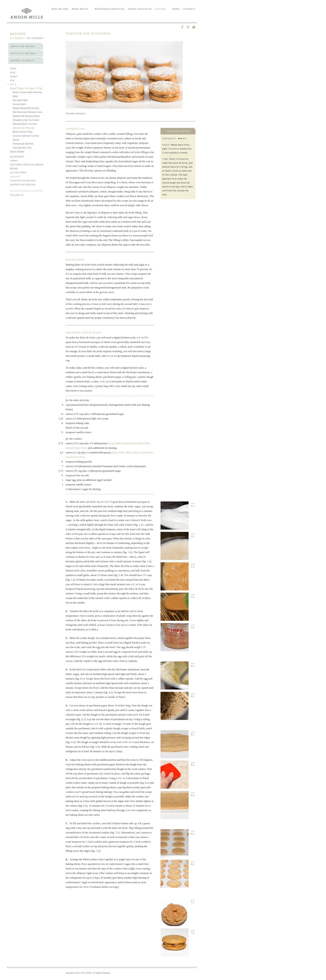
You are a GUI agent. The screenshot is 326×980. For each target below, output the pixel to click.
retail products (140, 9)
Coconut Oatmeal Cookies (26, 136)
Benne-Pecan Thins (23, 132)
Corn (13, 68)
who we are (60, 9)
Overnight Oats (20, 100)
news (176, 9)
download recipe (178, 131)
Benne (14, 168)
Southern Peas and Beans (27, 164)
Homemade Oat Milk (23, 143)
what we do (80, 9)
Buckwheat (17, 156)
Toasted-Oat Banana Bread (26, 116)
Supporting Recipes (23, 184)
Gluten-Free (18, 172)
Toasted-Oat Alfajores (24, 128)
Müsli (15, 96)
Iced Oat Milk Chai (22, 147)
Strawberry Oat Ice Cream (26, 120)
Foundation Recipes (23, 180)
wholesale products (109, 9)
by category (36, 38)
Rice (13, 72)
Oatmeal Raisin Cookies (25, 124)
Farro (14, 160)
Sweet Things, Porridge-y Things (26, 88)
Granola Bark (19, 104)
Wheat (14, 76)
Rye (12, 80)
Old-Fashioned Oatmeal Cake (27, 112)
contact (189, 9)
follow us (17, 195)
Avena (16, 140)
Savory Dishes (17, 151)
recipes (161, 9)
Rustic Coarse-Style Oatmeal (27, 92)
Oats (13, 84)
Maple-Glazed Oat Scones (26, 108)
